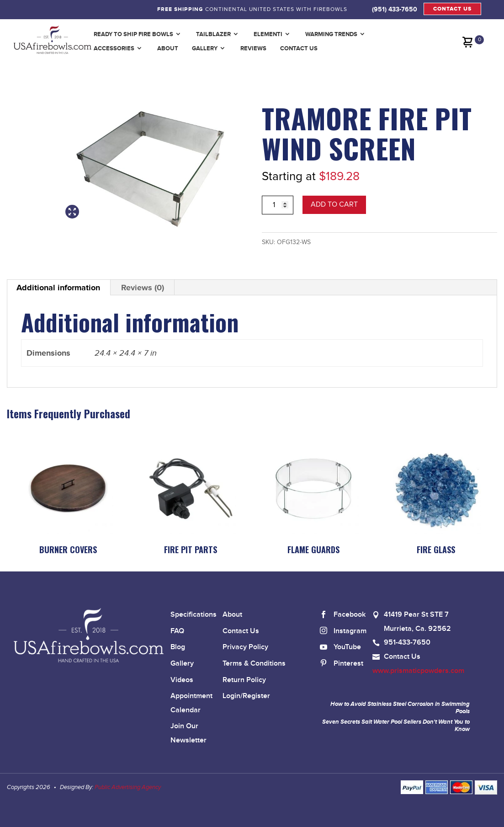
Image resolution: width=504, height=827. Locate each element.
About (168, 48)
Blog (178, 647)
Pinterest (342, 664)
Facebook (343, 615)
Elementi (268, 34)
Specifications (194, 615)
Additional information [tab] (58, 288)
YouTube (340, 648)
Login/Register (246, 696)
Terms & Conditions (254, 664)
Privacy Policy (245, 647)
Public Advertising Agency (128, 787)
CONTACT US (452, 9)
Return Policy (244, 680)
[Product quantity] (278, 205)
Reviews (253, 48)
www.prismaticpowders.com (418, 671)
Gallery (205, 48)
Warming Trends (331, 34)
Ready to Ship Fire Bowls (133, 34)
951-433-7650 (407, 643)
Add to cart (334, 204)
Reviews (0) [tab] (143, 288)
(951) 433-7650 (395, 9)
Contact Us (299, 48)
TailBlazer (213, 34)
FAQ (177, 631)
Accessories (114, 48)
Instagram (343, 632)
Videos (182, 680)
